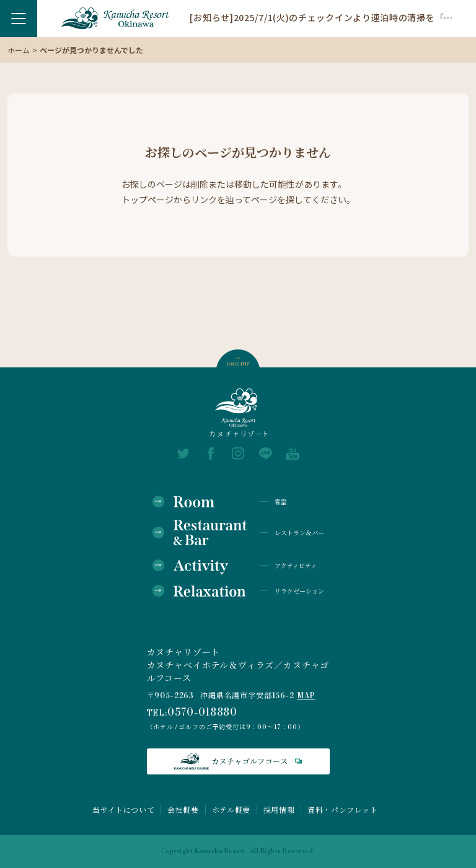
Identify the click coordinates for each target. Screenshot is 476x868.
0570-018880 (202, 712)
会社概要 (183, 810)
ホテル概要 (231, 810)
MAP (306, 696)
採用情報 (279, 810)
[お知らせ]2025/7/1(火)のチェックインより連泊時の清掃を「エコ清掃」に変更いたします (324, 17)
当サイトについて (123, 810)
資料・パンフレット (342, 810)
